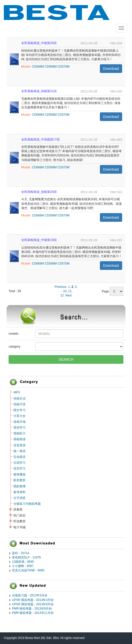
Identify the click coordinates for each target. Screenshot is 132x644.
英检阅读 (19, 439)
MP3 (17, 392)
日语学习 (19, 463)
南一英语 (19, 451)
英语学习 (19, 428)
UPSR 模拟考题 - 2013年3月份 (33, 600)
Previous (61, 287)
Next (69, 295)
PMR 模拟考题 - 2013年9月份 (32, 609)
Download (111, 69)
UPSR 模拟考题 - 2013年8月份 (33, 604)
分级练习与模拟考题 (27, 504)
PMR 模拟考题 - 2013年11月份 (33, 613)
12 (62, 295)
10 (65, 291)
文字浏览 (19, 498)
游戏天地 (19, 422)
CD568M (51, 67)
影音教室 (19, 480)
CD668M (38, 67)
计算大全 (19, 416)
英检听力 (19, 433)
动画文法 (19, 398)
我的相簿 (19, 486)
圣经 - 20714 (20, 553)
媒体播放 (19, 474)
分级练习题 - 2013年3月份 (30, 595)
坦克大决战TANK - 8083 (28, 570)
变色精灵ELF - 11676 (26, 557)
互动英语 (19, 457)
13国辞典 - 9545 (23, 562)
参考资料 (19, 492)
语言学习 (19, 469)
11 (70, 291)
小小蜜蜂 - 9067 (23, 566)
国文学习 (19, 410)
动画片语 (19, 404)
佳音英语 (19, 445)
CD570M (64, 67)
